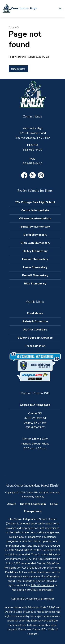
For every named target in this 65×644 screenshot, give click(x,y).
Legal (54, 504)
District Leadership (33, 504)
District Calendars (35, 330)
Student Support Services (35, 338)
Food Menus (35, 313)
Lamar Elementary (35, 267)
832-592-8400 (33, 150)
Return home (18, 69)
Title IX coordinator (42, 585)
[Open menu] (60, 9)
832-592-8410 (33, 164)
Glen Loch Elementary (35, 243)
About (12, 504)
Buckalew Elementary (35, 227)
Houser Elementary (35, 259)
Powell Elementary (35, 275)
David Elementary (35, 235)
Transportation (35, 346)
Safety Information (35, 321)
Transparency (33, 511)
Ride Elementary (35, 284)
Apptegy (40, 497)
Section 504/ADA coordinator (35, 590)
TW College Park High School (35, 202)
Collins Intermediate (35, 210)
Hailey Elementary (35, 251)
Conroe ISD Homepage (35, 405)
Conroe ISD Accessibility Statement (33, 599)
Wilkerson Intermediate (35, 219)
